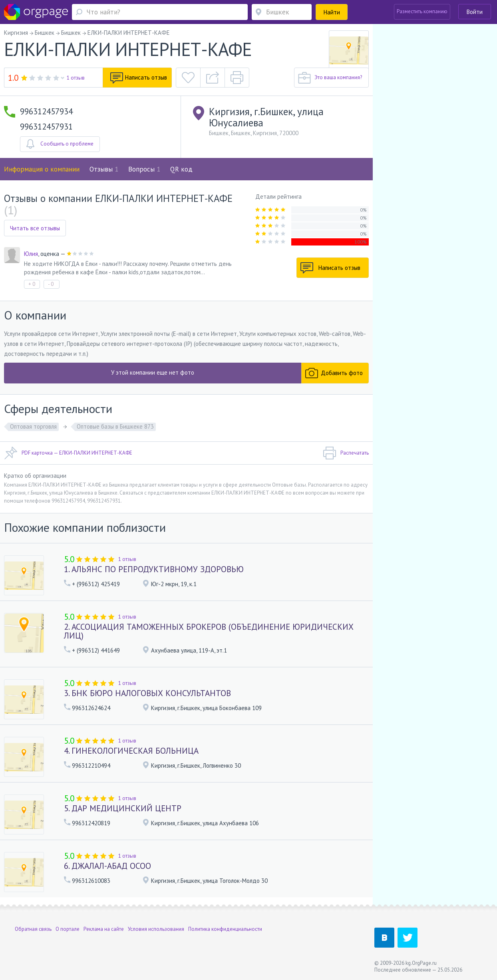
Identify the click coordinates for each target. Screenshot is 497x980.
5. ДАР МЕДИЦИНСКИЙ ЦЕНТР (123, 808)
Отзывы (104, 169)
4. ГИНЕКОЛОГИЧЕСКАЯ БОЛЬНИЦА (131, 751)
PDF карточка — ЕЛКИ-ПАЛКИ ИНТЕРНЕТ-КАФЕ (68, 453)
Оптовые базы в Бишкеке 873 (115, 426)
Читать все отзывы (35, 228)
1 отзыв (76, 78)
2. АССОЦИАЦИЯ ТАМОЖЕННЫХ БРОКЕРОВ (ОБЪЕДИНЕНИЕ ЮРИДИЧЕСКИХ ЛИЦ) (209, 631)
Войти (475, 12)
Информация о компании (42, 169)
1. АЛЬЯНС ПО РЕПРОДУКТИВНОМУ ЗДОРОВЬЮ (154, 569)
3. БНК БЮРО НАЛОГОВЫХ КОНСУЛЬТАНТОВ (147, 693)
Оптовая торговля (33, 426)
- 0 (51, 284)
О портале (68, 929)
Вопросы (144, 169)
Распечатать (346, 453)
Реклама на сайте (104, 929)
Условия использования (156, 929)
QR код (181, 169)
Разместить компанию (422, 11)
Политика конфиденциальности (225, 929)
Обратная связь (33, 929)
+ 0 (32, 284)
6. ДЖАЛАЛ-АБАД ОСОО (107, 866)
